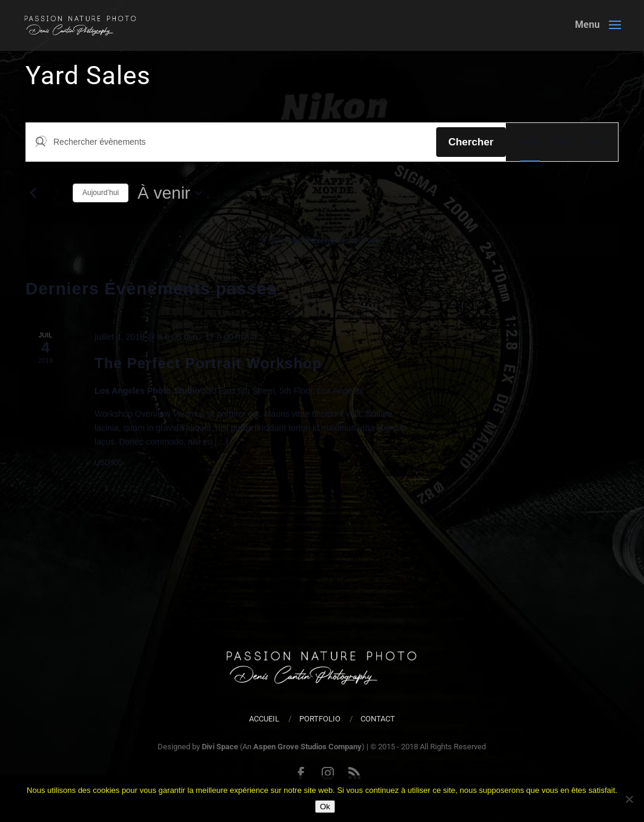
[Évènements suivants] (56, 193)
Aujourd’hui (101, 193)
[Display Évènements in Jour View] (595, 142)
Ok (325, 807)
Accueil (264, 719)
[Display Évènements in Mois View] (563, 142)
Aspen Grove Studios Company (307, 747)
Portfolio (320, 719)
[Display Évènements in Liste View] (530, 142)
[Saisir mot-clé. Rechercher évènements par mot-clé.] (231, 142)
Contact (378, 719)
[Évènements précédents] (33, 193)
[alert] (324, 241)
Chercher (471, 142)
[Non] (629, 799)
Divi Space (220, 747)
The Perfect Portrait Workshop (208, 363)
